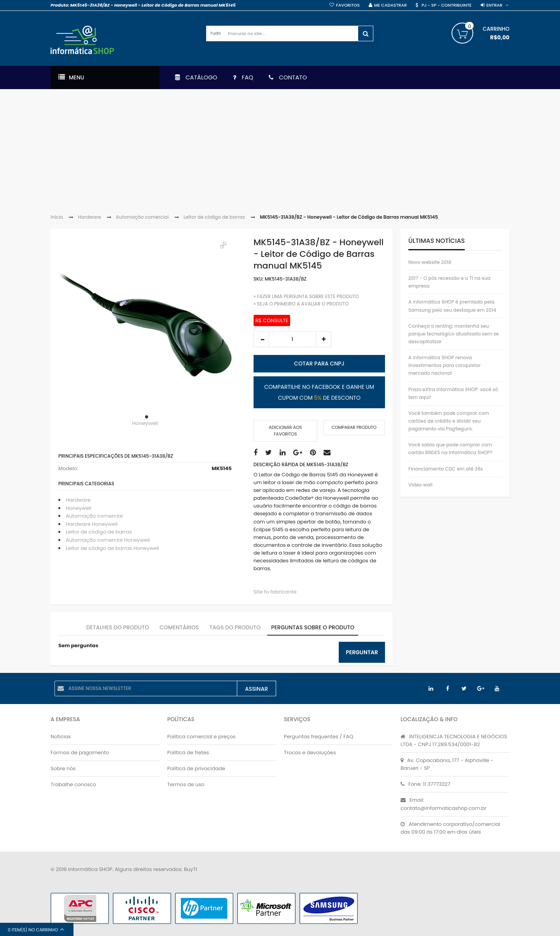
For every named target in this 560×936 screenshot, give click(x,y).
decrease (261, 339)
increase (324, 339)
